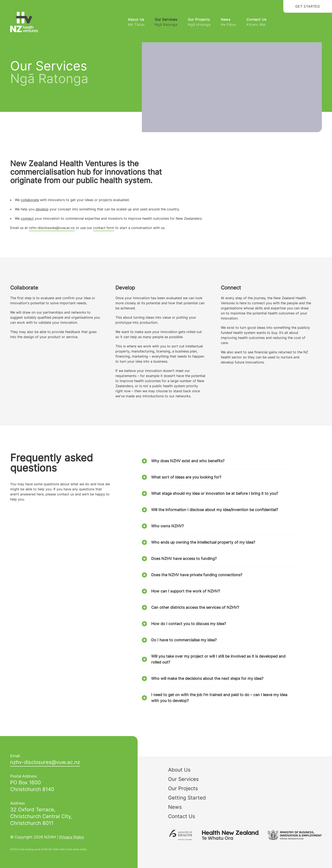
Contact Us (256, 22)
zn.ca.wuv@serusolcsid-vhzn (45, 762)
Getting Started (187, 798)
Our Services (166, 22)
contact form (104, 228)
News (229, 22)
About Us (136, 22)
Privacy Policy (72, 837)
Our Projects (199, 22)
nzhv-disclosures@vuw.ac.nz (52, 228)
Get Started (308, 6)
